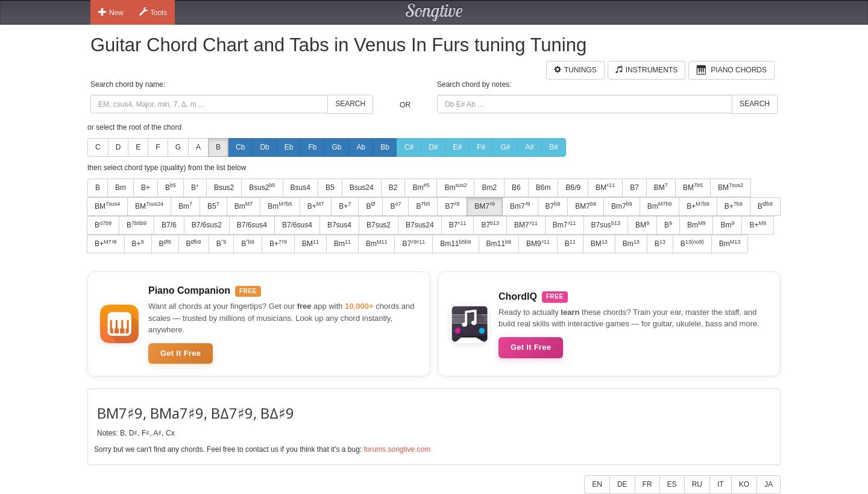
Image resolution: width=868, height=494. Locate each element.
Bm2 (489, 188)
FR (647, 484)
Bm (121, 188)
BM (605, 187)
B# (554, 147)
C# (409, 147)
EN (597, 484)
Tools (153, 12)
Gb (336, 147)
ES (672, 484)
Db (264, 147)
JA (769, 484)
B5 (330, 188)
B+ (146, 188)
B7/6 (169, 225)
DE (622, 484)
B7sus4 (339, 225)
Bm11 (455, 244)
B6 (516, 188)
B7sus (606, 225)
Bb (385, 147)
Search (350, 104)
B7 (634, 188)
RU (697, 484)
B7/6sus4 (252, 225)
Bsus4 (300, 188)
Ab (361, 147)
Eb (289, 147)
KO (744, 484)
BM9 (538, 244)
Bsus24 (362, 188)
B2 (393, 188)
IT (721, 484)
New (111, 12)
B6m (543, 188)
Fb (312, 147)
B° (195, 188)
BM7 (485, 206)
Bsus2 (224, 188)
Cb (240, 147)
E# (458, 147)
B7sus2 (379, 225)
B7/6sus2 (207, 225)
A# (530, 147)
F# (481, 147)
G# (505, 147)
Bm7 (520, 206)
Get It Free (181, 353)
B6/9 (573, 188)
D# (433, 147)
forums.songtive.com (397, 449)
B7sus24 (420, 225)
